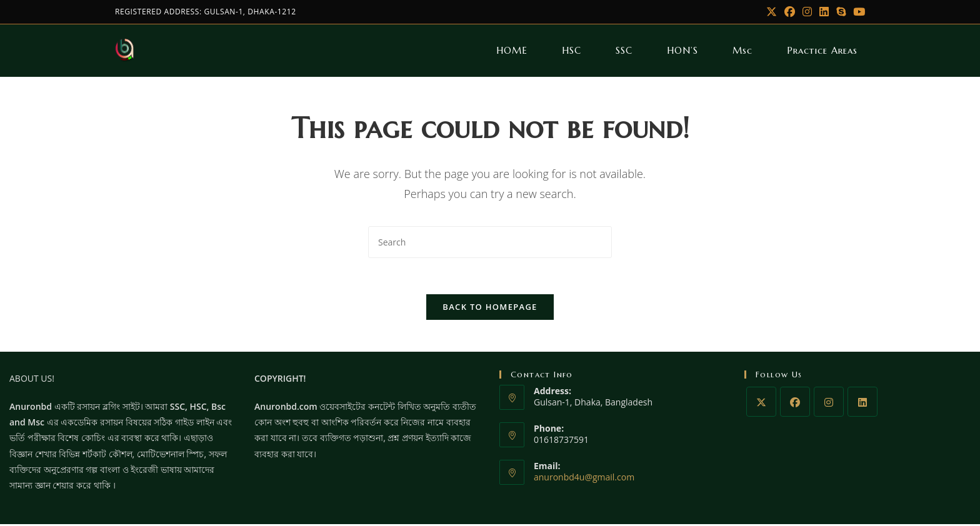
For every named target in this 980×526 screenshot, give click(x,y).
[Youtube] (857, 12)
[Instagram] (807, 12)
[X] (772, 12)
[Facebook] (790, 12)
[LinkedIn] (824, 12)
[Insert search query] (490, 242)
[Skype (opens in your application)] (841, 12)
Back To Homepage (490, 309)
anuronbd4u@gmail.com (584, 479)
